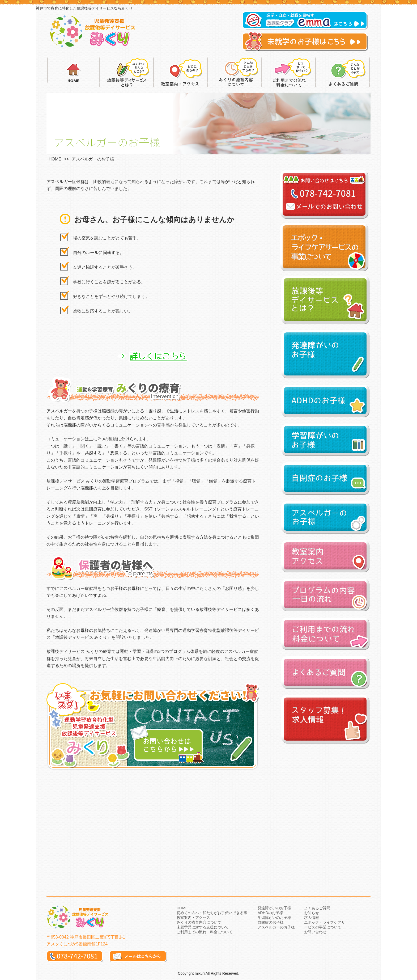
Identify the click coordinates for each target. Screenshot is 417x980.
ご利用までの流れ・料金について (205, 932)
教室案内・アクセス (193, 918)
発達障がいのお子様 (274, 908)
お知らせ (312, 913)
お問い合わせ (315, 932)
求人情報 (312, 918)
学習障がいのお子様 (274, 918)
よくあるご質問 (317, 908)
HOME (55, 159)
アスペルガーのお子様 (276, 927)
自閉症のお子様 (271, 922)
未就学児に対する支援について (203, 927)
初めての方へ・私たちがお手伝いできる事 (212, 913)
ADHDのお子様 (270, 913)
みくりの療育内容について (199, 922)
